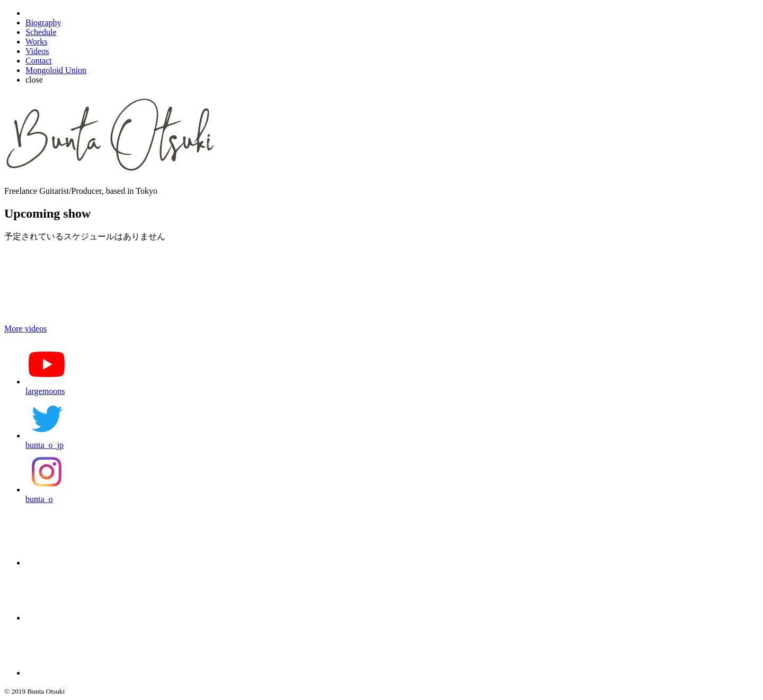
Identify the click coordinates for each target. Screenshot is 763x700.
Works (36, 42)
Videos (37, 51)
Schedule (41, 32)
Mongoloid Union (56, 70)
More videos (25, 329)
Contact (39, 61)
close (34, 80)
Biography (43, 23)
